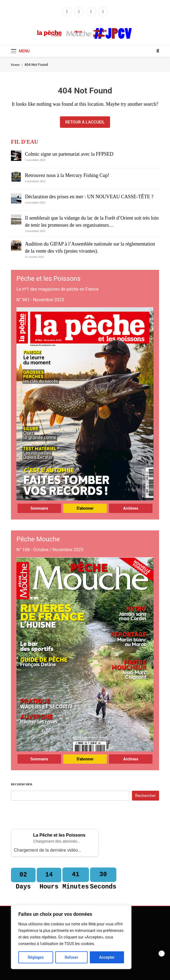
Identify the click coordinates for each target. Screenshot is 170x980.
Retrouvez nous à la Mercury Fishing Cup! (67, 175)
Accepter (107, 957)
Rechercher (22, 784)
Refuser (71, 957)
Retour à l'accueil (85, 122)
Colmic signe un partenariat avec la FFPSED (69, 154)
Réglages (36, 957)
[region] (71, 937)
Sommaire (39, 508)
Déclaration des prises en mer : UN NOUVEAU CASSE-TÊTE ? (89, 197)
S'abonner (85, 508)
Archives (131, 508)
